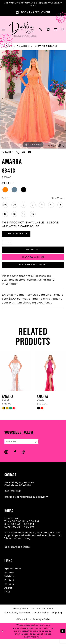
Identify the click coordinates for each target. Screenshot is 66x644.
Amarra (23, 47)
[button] (55, 30)
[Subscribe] (41, 446)
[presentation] (16, 375)
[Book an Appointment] (33, 13)
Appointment (13, 574)
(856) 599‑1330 (13, 496)
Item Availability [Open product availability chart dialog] (18, 235)
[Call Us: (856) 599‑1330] (41, 30)
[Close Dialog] (3, 636)
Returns (9, 577)
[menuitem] (41, 30)
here (39, 642)
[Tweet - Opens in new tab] (17, 153)
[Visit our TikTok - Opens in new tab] (23, 457)
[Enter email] (24, 446)
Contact (9, 585)
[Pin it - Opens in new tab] (24, 153)
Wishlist (10, 581)
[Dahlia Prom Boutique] (23, 30)
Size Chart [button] (57, 199)
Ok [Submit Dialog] (63, 636)
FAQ (7, 597)
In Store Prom (45, 47)
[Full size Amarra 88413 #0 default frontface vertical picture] (33, 100)
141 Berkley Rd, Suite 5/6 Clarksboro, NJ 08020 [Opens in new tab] (20, 489)
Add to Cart (33, 252)
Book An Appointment (33, 269)
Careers (9, 589)
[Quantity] (7, 244)
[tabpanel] (33, 100)
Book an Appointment (17, 552)
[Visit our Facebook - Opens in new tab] (15, 457)
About (8, 593)
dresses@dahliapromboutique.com (26, 502)
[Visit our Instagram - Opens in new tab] (6, 457)
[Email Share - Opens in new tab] (30, 153)
